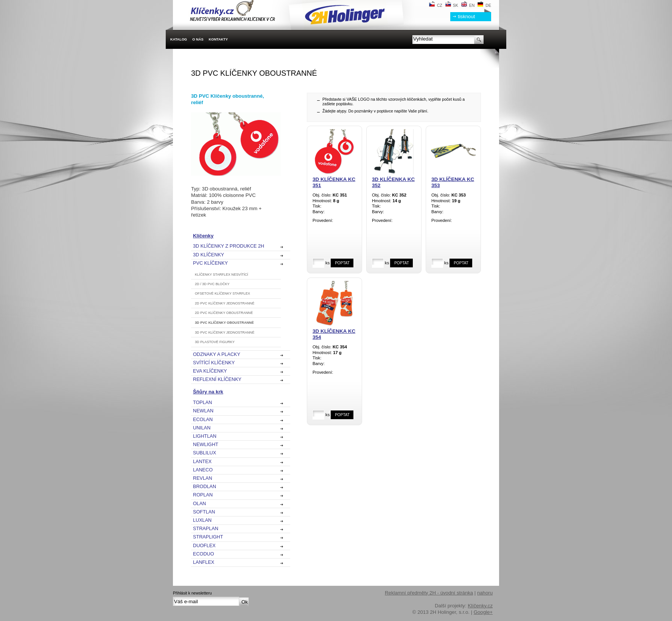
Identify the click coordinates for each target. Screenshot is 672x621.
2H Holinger (280, 11)
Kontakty (219, 39)
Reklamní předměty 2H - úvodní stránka (429, 593)
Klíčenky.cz (480, 606)
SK (452, 5)
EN (468, 5)
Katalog (179, 39)
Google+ (483, 612)
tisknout (466, 16)
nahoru (485, 593)
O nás (198, 39)
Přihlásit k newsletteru (192, 593)
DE (484, 5)
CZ (436, 5)
